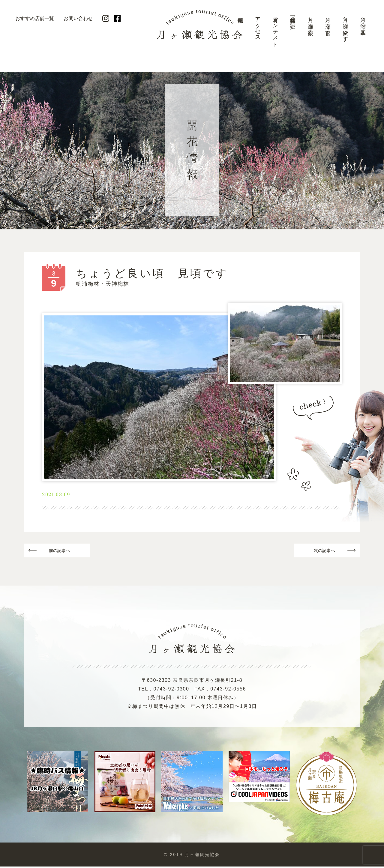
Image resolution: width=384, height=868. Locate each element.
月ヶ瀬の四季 (363, 20)
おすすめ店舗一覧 (35, 18)
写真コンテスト (275, 29)
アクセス (258, 26)
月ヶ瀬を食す (328, 23)
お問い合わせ (78, 18)
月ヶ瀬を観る (310, 23)
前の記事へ (60, 552)
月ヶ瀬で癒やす (345, 26)
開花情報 (240, 31)
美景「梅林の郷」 (293, 17)
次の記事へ (324, 552)
